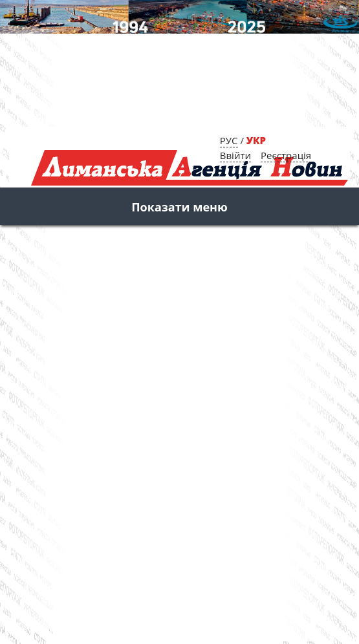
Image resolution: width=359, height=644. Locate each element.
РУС (229, 140)
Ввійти (235, 155)
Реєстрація (286, 155)
